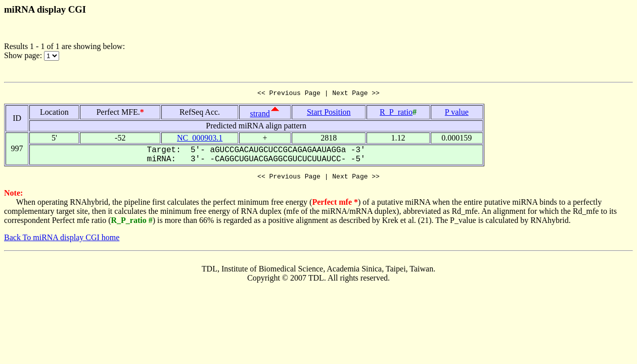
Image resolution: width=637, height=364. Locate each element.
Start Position (329, 113)
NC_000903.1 (200, 139)
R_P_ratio (396, 113)
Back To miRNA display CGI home (62, 240)
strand (260, 115)
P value (457, 113)
